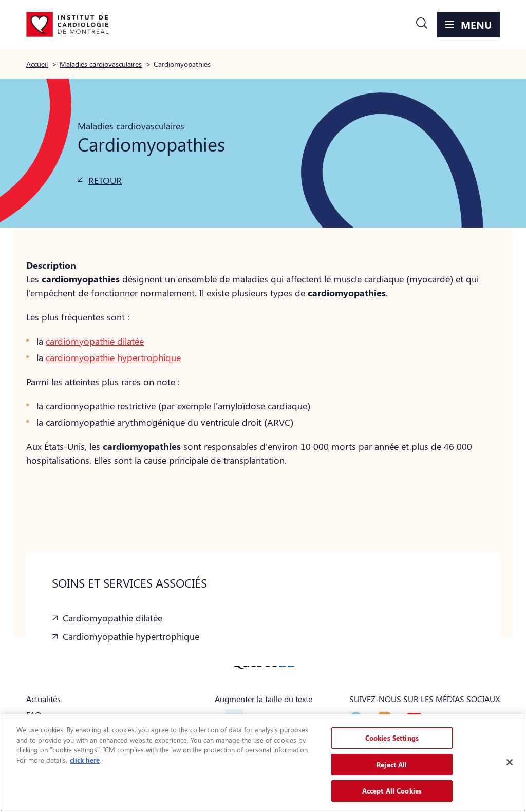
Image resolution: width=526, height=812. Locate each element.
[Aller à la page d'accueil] (67, 25)
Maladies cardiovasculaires (101, 64)
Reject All (392, 764)
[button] (422, 25)
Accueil (37, 64)
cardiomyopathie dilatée (95, 341)
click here (85, 760)
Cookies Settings (392, 738)
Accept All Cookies (392, 791)
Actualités (43, 699)
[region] (263, 763)
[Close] (510, 762)
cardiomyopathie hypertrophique (113, 357)
